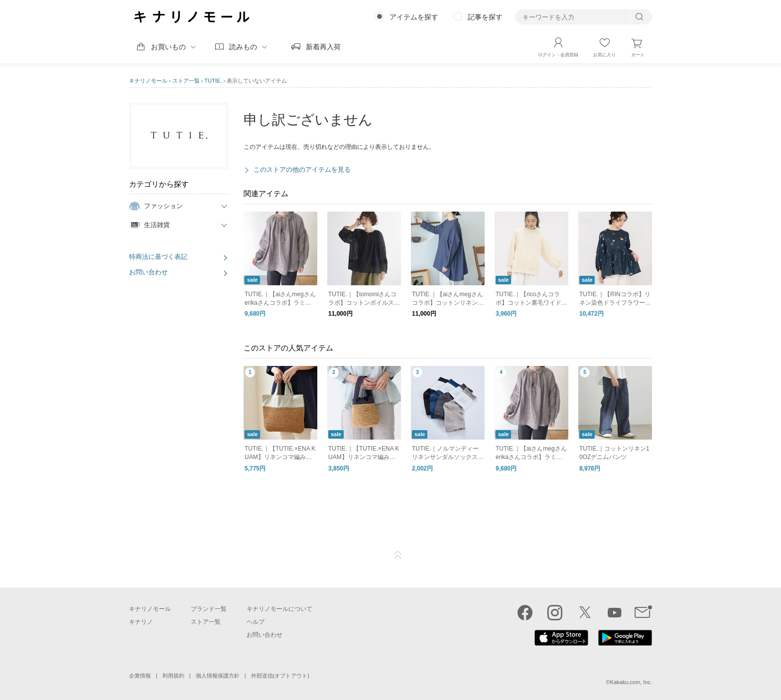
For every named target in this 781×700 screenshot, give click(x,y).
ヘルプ (256, 622)
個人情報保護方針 (218, 676)
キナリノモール (148, 81)
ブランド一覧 (209, 609)
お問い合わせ (148, 272)
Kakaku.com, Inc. (631, 682)
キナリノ (141, 622)
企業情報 (140, 676)
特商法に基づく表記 (158, 257)
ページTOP (398, 555)
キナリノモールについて (279, 609)
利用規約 (173, 676)
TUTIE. (213, 81)
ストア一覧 (186, 81)
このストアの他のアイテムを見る (302, 170)
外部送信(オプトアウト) (280, 676)
